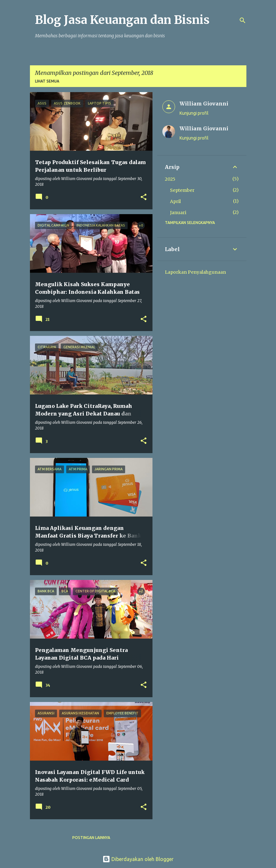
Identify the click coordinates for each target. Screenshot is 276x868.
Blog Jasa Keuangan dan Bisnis (122, 20)
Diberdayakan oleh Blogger (138, 859)
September (182, 190)
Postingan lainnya (91, 838)
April (175, 201)
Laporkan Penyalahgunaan (195, 272)
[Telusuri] (243, 20)
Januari (178, 213)
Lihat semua (47, 81)
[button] (144, 197)
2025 (170, 179)
